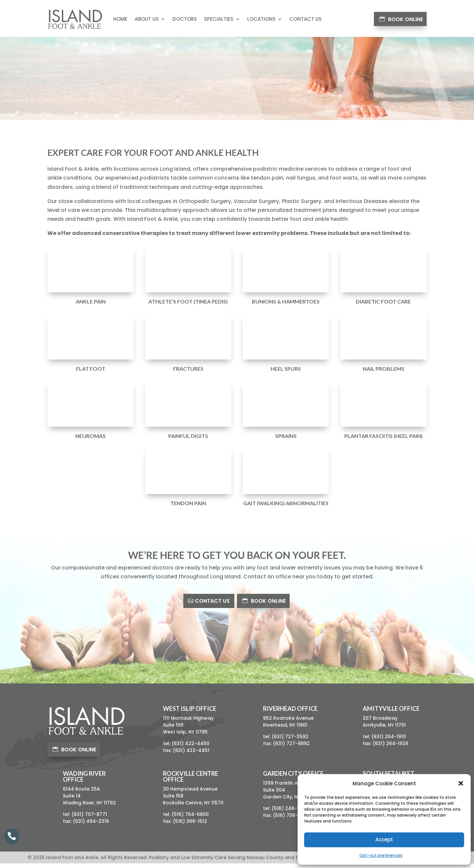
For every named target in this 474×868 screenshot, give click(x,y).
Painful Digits (188, 440)
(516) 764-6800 (190, 819)
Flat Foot (91, 373)
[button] (461, 783)
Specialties (219, 19)
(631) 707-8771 (89, 819)
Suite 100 (173, 730)
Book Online (406, 19)
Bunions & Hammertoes (286, 306)
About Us (147, 19)
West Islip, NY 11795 (185, 737)
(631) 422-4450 (190, 748)
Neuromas (91, 440)
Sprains (286, 440)
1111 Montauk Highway (188, 723)
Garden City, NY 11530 (288, 801)
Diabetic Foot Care (383, 306)
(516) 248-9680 (290, 813)
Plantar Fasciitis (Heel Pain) (383, 440)
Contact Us (305, 19)
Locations (261, 19)
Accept (384, 839)
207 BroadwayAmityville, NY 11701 (384, 726)
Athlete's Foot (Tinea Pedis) (188, 306)
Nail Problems (383, 373)
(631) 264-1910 (389, 741)
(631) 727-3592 (290, 741)
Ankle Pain (91, 306)
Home (120, 19)
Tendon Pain (188, 508)
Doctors (185, 19)
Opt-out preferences (381, 855)
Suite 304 (274, 795)
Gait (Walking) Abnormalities (286, 508)
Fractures (188, 373)
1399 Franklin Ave (283, 788)
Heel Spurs (286, 373)
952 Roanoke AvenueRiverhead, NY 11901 (288, 726)
